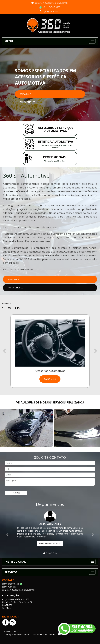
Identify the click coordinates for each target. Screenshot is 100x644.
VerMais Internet (22, 634)
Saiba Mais (25, 94)
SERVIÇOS (11, 572)
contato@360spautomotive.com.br (52, 3)
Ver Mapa (7, 608)
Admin (52, 634)
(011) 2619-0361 (52, 11)
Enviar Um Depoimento (50, 544)
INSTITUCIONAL (15, 562)
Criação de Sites (39, 634)
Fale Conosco (28, 102)
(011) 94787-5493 (52, 7)
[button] (7, 85)
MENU (9, 41)
